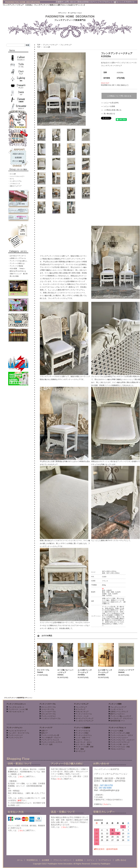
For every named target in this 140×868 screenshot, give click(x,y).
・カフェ (11, 179)
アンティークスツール (84, 714)
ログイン (94, 2)
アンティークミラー (15, 738)
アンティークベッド (15, 735)
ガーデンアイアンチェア (85, 718)
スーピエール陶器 (117, 731)
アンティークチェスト (15, 728)
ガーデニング (80, 751)
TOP (39, 45)
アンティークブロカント (117, 728)
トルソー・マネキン (83, 740)
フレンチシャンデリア (118, 707)
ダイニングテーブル (48, 707)
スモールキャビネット (16, 712)
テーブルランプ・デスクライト (122, 718)
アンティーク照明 (115, 704)
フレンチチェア (66, 45)
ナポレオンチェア (82, 712)
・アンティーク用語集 (16, 266)
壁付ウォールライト (118, 714)
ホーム (20, 860)
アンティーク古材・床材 (85, 747)
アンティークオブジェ (84, 735)
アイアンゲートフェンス (50, 740)
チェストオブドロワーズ (17, 731)
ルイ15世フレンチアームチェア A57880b (105, 672)
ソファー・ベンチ (82, 716)
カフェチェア (80, 709)
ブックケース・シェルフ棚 (18, 709)
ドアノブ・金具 (47, 744)
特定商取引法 (32, 860)
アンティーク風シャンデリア (121, 716)
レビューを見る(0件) (111, 103)
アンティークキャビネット (16, 704)
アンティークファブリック (120, 742)
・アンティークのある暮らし (18, 261)
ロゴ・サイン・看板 (83, 744)
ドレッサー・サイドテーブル (19, 733)
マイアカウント (106, 2)
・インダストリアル (15, 181)
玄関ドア (44, 731)
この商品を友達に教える (113, 110)
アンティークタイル (83, 731)
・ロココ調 (12, 174)
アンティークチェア (50, 45)
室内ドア (44, 733)
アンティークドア (46, 728)
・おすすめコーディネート (17, 256)
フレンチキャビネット (16, 707)
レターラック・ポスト (84, 742)
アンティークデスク (48, 716)
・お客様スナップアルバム (17, 258)
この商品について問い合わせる (119, 96)
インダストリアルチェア (85, 721)
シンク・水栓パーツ (83, 738)
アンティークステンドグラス (52, 742)
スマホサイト (129, 2)
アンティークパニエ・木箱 (120, 747)
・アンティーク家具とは (16, 263)
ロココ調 (47, 47)
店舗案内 (59, 2)
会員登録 (79, 860)
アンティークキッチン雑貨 (120, 733)
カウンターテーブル (48, 714)
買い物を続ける (109, 114)
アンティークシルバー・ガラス (122, 735)
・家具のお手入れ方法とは (17, 271)
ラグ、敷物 (80, 749)
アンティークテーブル (48, 704)
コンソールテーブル (48, 712)
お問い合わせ (70, 2)
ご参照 (19, 800)
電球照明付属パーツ (118, 721)
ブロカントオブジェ (118, 749)
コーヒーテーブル (48, 709)
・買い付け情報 (13, 276)
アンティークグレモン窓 (50, 735)
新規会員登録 (83, 2)
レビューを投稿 (109, 106)
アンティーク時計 (82, 733)
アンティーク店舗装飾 (82, 728)
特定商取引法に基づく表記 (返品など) (115, 85)
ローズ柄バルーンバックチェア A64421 (65, 672)
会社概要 (45, 860)
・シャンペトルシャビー (16, 176)
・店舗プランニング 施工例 (18, 274)
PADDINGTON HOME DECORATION (23, 2)
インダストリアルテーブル (51, 718)
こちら (20, 777)
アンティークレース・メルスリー (122, 740)
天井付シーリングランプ (119, 712)
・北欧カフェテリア (15, 186)
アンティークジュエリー (119, 738)
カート (118, 2)
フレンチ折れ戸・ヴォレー (51, 738)
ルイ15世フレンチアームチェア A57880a (85, 672)
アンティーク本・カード (119, 744)
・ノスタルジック (14, 184)
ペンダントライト (117, 709)
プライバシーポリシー (62, 860)
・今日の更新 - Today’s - (17, 268)
